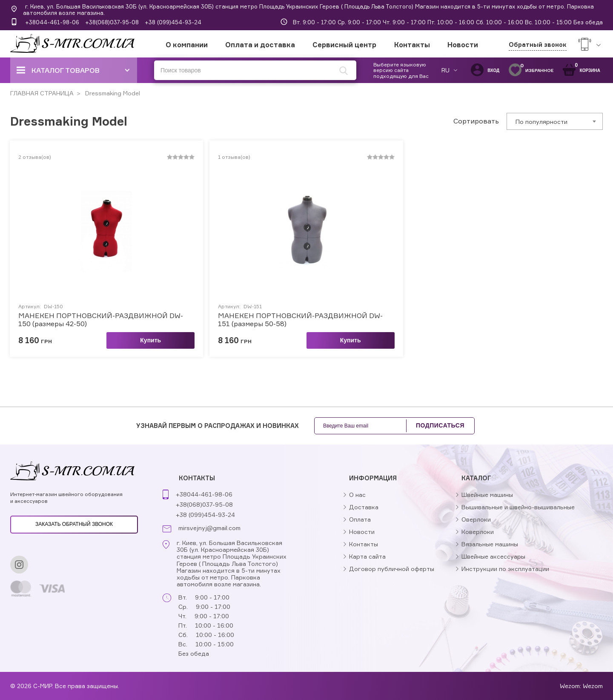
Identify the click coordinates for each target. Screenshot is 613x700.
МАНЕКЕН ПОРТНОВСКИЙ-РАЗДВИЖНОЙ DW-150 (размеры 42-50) (101, 320)
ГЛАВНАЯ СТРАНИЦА (42, 93)
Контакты (412, 45)
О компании (187, 45)
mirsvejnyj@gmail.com (209, 528)
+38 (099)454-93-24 (173, 22)
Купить (150, 340)
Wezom (593, 686)
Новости (463, 45)
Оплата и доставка (260, 45)
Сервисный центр (344, 45)
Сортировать (476, 121)
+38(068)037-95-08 (112, 22)
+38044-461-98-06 (52, 22)
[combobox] (555, 121)
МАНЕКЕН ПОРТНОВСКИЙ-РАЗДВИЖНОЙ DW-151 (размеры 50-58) (300, 320)
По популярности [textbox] (541, 122)
